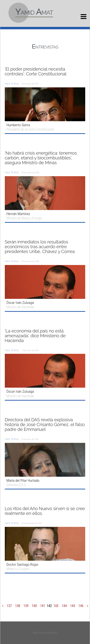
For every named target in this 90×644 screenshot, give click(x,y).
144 (64, 606)
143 (56, 606)
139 (26, 606)
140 (34, 606)
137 (9, 606)
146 (81, 606)
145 (73, 606)
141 (43, 606)
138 (18, 606)
